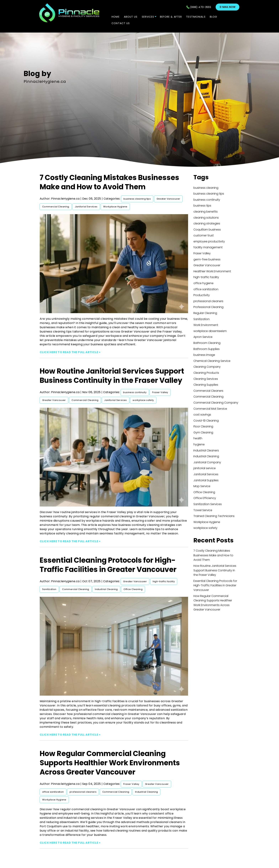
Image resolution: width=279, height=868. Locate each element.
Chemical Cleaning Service (212, 361)
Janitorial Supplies (206, 480)
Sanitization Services (208, 504)
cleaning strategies (207, 223)
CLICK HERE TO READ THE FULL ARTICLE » (70, 352)
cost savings (202, 415)
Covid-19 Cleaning (206, 421)
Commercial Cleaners (208, 391)
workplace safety (143, 400)
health (198, 438)
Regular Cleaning (205, 313)
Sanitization (49, 589)
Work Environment (206, 325)
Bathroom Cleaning (207, 343)
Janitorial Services (86, 207)
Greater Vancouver (168, 199)
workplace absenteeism (210, 331)
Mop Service (202, 486)
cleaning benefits (206, 212)
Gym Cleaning (203, 432)
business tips (202, 206)
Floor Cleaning (203, 426)
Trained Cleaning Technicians (214, 516)
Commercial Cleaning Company (216, 403)
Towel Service (203, 510)
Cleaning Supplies (206, 385)
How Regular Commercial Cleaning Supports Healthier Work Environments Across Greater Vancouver (110, 763)
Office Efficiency (205, 498)
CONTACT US (121, 23)
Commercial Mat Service (210, 409)
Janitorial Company (207, 462)
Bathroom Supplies (206, 349)
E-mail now (228, 7)
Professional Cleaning (208, 307)
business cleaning (206, 188)
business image (204, 355)
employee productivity (209, 241)
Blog (213, 17)
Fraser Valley (160, 392)
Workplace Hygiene (115, 207)
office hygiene (203, 283)
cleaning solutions (206, 218)
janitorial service (205, 468)
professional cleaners (83, 792)
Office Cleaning (133, 589)
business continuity (135, 392)
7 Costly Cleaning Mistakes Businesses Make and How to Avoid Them (109, 182)
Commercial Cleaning (56, 207)
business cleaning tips (137, 199)
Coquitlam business (207, 230)
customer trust (204, 235)
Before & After (171, 17)
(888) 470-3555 (201, 7)
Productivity (202, 295)
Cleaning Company (207, 367)
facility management (208, 247)
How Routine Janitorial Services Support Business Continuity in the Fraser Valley (112, 376)
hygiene (199, 444)
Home (115, 17)
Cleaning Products (206, 373)
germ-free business (207, 259)
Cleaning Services (206, 379)
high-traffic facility (164, 581)
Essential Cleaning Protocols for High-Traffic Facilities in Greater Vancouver (108, 565)
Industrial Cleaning (106, 589)
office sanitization (53, 792)
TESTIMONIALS (196, 17)
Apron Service (203, 337)
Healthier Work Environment (212, 271)
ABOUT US (131, 17)
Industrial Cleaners (206, 450)
